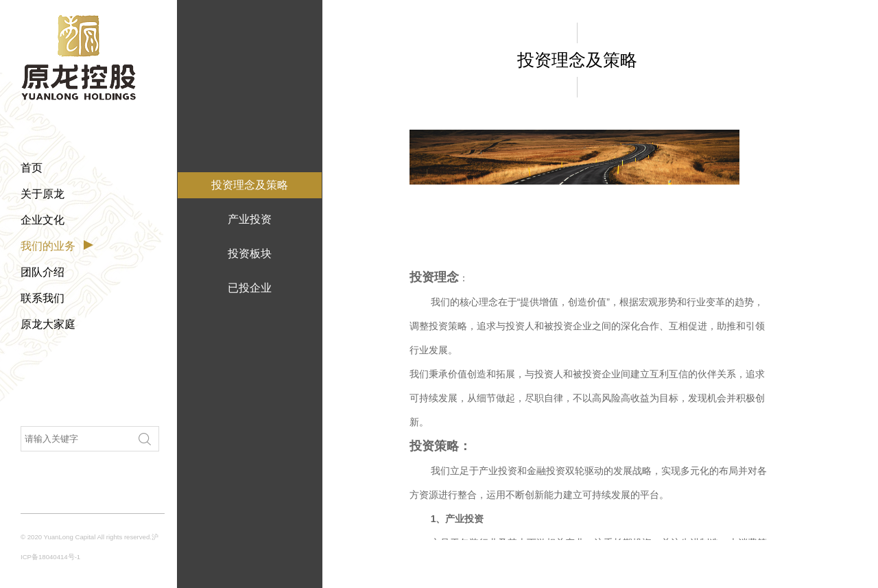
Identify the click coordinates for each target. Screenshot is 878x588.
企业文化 (43, 220)
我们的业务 (48, 246)
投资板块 (250, 254)
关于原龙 (43, 194)
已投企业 (250, 288)
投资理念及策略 (250, 185)
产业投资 (250, 219)
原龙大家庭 (48, 324)
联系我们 (43, 298)
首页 (32, 168)
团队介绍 (43, 272)
